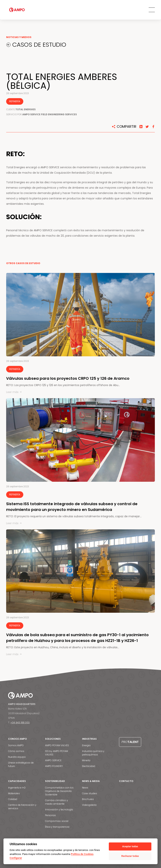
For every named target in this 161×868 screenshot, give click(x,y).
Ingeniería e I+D (17, 788)
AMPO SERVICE (53, 760)
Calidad (13, 799)
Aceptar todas (130, 846)
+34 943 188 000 (20, 723)
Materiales (14, 793)
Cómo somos (16, 751)
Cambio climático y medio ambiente (57, 802)
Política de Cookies (82, 854)
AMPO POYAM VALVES (57, 745)
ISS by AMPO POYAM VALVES (57, 753)
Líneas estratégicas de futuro (21, 764)
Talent (130, 742)
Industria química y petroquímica (93, 753)
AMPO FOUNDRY (54, 766)
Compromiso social (57, 821)
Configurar (16, 858)
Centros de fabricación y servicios (22, 807)
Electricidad (89, 766)
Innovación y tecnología (59, 810)
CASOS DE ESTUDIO (40, 45)
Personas (50, 815)
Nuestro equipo (17, 757)
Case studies (90, 793)
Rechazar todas (130, 856)
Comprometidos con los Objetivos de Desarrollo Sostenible (59, 791)
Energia (86, 745)
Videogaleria (89, 805)
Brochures (88, 799)
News (85, 788)
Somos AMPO (16, 745)
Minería (86, 760)
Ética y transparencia (57, 827)
